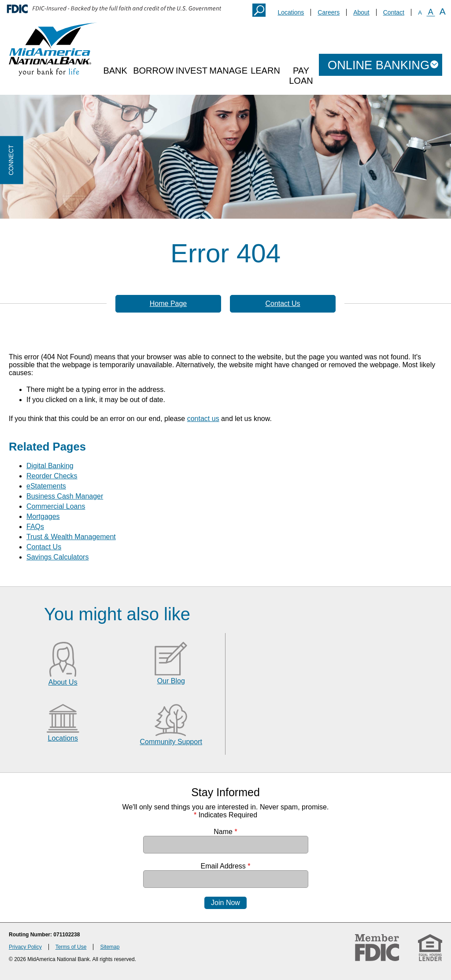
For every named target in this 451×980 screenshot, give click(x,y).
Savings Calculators (57, 557)
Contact (394, 12)
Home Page (168, 304)
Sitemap (110, 947)
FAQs (35, 527)
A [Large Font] (443, 11)
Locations (291, 12)
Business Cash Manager (65, 496)
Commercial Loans (56, 506)
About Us (63, 682)
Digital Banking (50, 466)
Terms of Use (71, 947)
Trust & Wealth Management (71, 537)
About (361, 12)
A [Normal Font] (431, 12)
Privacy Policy (25, 947)
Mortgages (43, 516)
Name (225, 832)
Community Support (171, 742)
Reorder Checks (52, 476)
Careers (329, 12)
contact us (203, 419)
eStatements (46, 486)
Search (259, 10)
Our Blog (171, 681)
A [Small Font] (420, 13)
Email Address (226, 866)
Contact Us (283, 304)
